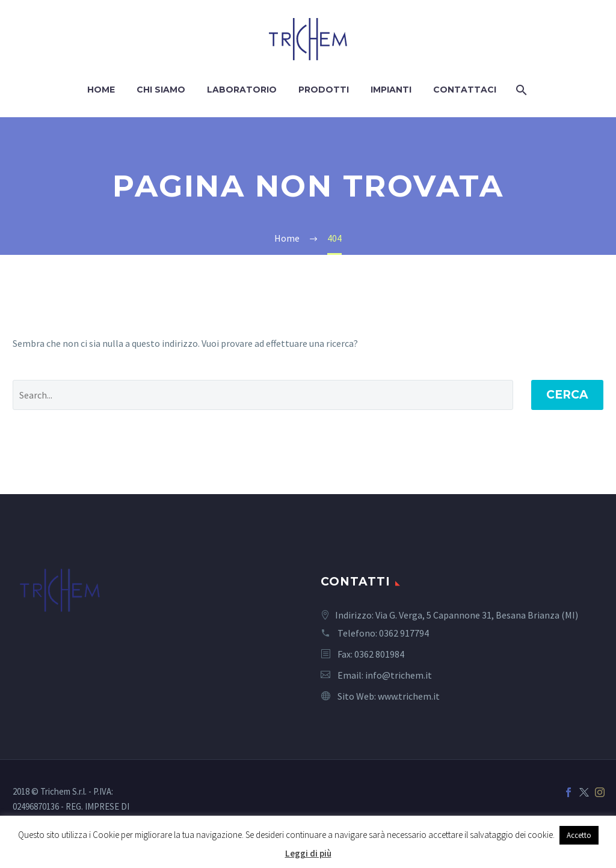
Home (101, 90)
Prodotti (324, 90)
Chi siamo (161, 90)
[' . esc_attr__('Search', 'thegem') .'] (263, 395)
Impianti (391, 90)
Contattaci (465, 90)
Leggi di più (308, 853)
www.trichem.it (409, 696)
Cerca (567, 395)
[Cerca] (521, 90)
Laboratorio (242, 90)
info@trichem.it (399, 675)
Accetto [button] (579, 835)
